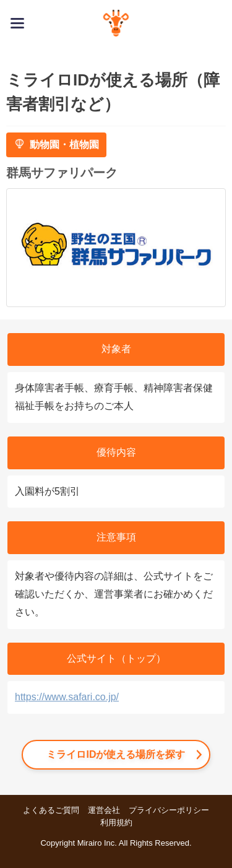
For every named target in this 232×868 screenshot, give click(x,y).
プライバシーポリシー (169, 810)
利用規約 (116, 822)
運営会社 (104, 810)
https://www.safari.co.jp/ (67, 697)
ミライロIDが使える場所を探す (116, 754)
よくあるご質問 (51, 810)
